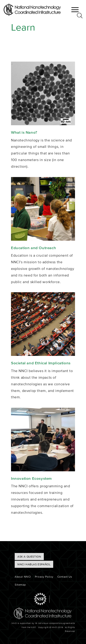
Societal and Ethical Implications (41, 363)
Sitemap (20, 585)
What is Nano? (24, 132)
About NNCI (23, 577)
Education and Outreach (33, 248)
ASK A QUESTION (29, 557)
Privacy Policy (44, 577)
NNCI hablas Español (34, 564)
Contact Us (65, 577)
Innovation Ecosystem (31, 478)
